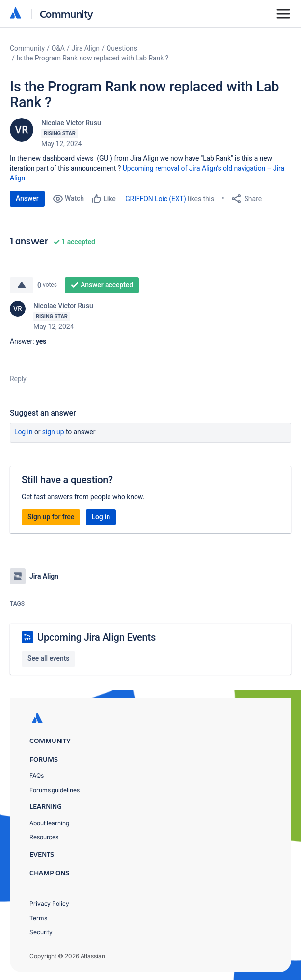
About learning (49, 823)
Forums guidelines (55, 790)
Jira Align (86, 48)
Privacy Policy (49, 904)
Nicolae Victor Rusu (71, 123)
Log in (24, 432)
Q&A (58, 48)
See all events (48, 658)
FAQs (37, 776)
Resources (44, 837)
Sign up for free (51, 517)
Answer (27, 198)
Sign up (53, 432)
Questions (122, 48)
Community (67, 14)
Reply (18, 379)
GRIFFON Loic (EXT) (156, 199)
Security (41, 932)
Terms (38, 918)
